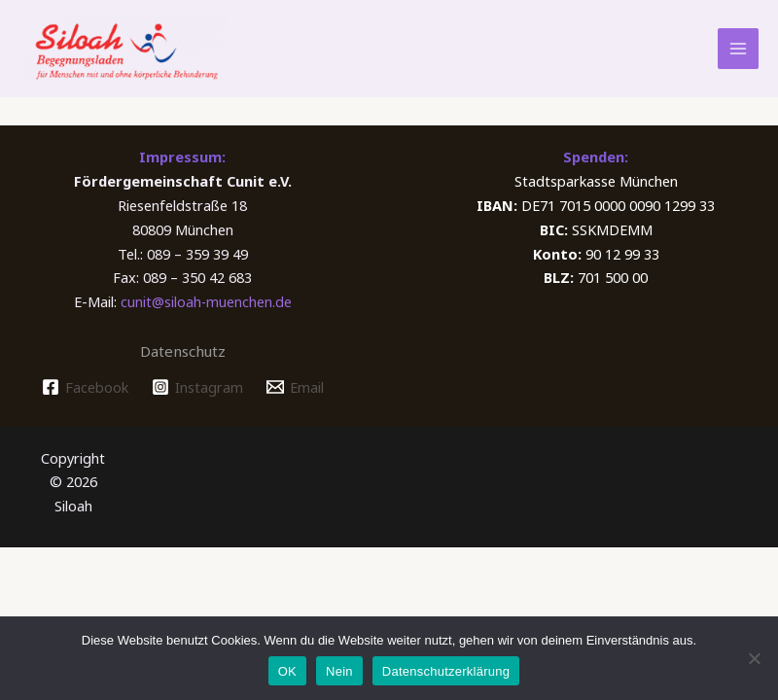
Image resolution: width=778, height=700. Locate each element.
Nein (339, 671)
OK (287, 671)
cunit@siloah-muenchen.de (206, 320)
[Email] (294, 404)
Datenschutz (183, 368)
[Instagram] (197, 404)
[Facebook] (85, 404)
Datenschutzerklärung (446, 671)
